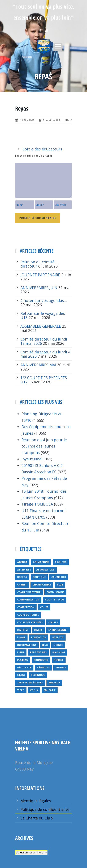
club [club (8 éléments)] (60, 585)
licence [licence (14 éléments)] (58, 645)
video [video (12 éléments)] (21, 690)
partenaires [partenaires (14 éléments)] (38, 652)
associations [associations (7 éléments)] (45, 570)
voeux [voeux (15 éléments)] (34, 690)
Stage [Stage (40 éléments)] (21, 675)
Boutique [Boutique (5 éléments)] (39, 577)
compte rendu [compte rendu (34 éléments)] (55, 600)
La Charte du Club (37, 818)
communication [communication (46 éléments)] (28, 600)
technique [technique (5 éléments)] (38, 675)
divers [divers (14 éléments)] (38, 630)
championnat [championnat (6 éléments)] (42, 585)
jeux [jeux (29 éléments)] (45, 645)
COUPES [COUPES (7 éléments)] (53, 622)
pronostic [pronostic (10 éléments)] (41, 660)
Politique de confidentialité (45, 809)
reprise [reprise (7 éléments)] (59, 660)
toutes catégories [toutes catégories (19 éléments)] (30, 682)
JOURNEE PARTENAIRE (40, 275)
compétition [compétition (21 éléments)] (26, 607)
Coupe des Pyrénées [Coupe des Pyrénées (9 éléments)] (30, 622)
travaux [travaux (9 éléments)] (54, 682)
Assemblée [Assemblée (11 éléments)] (24, 570)
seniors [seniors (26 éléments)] (61, 667)
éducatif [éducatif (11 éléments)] (50, 690)
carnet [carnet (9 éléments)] (22, 585)
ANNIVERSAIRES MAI (38, 365)
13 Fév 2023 (27, 120)
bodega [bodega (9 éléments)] (22, 577)
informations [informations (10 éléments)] (27, 645)
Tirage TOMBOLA (37, 504)
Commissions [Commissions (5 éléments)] (55, 592)
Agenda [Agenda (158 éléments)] (22, 562)
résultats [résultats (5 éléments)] (24, 667)
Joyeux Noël (32, 459)
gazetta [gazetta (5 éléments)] (58, 637)
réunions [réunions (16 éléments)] (43, 667)
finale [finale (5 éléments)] (21, 637)
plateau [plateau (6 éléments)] (23, 660)
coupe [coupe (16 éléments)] (44, 607)
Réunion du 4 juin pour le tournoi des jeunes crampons (44, 446)
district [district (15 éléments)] (23, 630)
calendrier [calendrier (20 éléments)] (59, 577)
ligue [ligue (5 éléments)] (21, 652)
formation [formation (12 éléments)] (39, 637)
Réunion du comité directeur (37, 264)
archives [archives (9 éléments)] (61, 562)
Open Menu (58, 47)
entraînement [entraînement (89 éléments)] (58, 630)
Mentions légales (36, 801)
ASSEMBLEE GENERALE (41, 326)
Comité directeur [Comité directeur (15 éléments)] (29, 592)
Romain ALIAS (51, 120)
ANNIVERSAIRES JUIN (39, 288)
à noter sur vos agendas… (44, 300)
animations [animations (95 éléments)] (41, 562)
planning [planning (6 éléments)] (59, 652)
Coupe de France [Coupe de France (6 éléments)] (28, 615)
